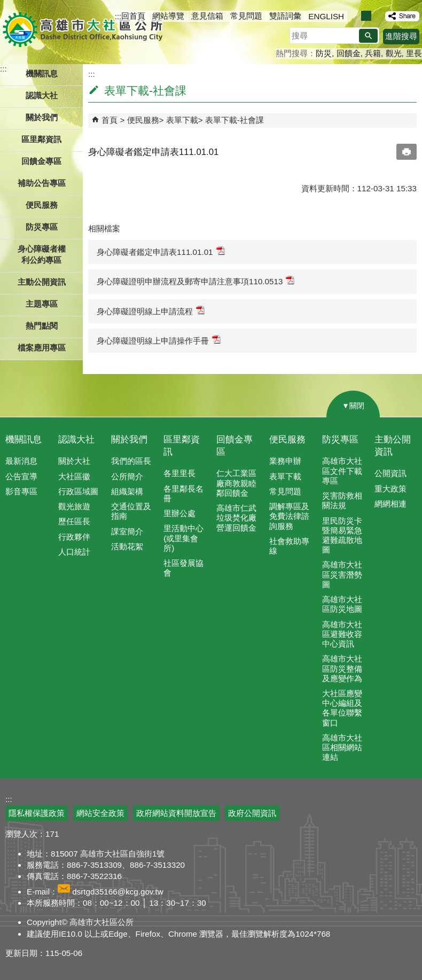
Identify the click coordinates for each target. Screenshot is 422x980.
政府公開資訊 (252, 813)
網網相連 (390, 504)
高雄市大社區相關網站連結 (342, 747)
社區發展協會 (183, 568)
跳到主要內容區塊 (6, 6)
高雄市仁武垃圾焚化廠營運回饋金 (236, 518)
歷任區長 (74, 521)
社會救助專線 (289, 546)
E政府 (330, 807)
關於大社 (74, 461)
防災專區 (340, 440)
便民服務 (143, 120)
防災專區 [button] (42, 227)
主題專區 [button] (42, 304)
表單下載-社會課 (235, 120)
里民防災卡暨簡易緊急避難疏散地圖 (342, 535)
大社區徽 (74, 476)
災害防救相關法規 (342, 500)
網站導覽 (168, 16)
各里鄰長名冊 (183, 493)
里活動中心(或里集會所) (183, 538)
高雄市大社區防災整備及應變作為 (342, 668)
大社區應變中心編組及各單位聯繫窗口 (342, 708)
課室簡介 (127, 531)
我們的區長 (131, 461)
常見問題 (246, 16)
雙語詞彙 (285, 16)
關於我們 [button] (42, 117)
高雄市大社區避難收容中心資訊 (342, 634)
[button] (368, 36)
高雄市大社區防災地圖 (342, 604)
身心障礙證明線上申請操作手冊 (159, 340)
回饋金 (349, 53)
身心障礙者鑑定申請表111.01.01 (161, 251)
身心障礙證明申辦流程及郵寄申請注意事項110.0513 (196, 281)
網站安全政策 (100, 813)
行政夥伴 (74, 537)
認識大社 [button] (42, 95)
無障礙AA (383, 807)
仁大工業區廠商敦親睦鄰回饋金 (236, 483)
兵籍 (373, 53)
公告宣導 (21, 476)
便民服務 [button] (42, 205)
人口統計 (74, 552)
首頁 (110, 120)
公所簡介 (127, 476)
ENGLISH (326, 16)
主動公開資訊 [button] (42, 282)
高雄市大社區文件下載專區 (342, 470)
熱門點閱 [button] (42, 326)
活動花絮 (127, 546)
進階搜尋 (401, 36)
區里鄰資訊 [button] (41, 139)
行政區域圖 (78, 491)
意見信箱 (207, 16)
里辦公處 (179, 513)
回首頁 (133, 16)
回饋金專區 (41, 161)
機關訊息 (24, 440)
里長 (414, 53)
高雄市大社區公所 (84, 29)
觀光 (394, 53)
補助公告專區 (42, 183)
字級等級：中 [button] (366, 16)
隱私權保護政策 (37, 813)
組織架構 (127, 491)
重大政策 (390, 489)
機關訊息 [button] (42, 73)
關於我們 (129, 440)
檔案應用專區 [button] (42, 348)
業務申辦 (285, 461)
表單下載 (182, 120)
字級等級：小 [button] (355, 16)
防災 (324, 53)
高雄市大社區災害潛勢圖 (342, 574)
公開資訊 (390, 473)
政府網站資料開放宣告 (176, 813)
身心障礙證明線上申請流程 (151, 311)
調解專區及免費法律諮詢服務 (289, 516)
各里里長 (179, 473)
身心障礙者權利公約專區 (42, 254)
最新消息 (21, 461)
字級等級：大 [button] (377, 16)
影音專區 (21, 491)
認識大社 (76, 440)
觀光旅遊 (74, 506)
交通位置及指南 (131, 511)
